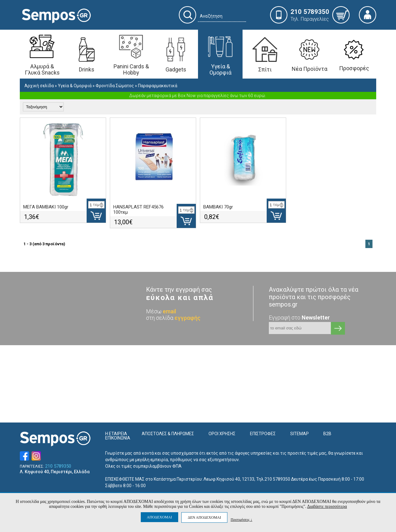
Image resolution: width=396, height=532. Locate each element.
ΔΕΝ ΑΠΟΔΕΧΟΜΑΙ (204, 517)
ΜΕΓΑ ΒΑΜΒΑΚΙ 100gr (46, 207)
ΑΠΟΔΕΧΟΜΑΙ (159, 517)
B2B (327, 434)
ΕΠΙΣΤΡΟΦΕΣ (263, 434)
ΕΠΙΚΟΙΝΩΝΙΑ (118, 438)
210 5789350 (58, 466)
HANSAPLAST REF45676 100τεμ (138, 210)
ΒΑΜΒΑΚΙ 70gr (218, 207)
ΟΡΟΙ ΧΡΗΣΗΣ (222, 434)
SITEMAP (299, 434)
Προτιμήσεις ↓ (241, 519)
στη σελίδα (173, 318)
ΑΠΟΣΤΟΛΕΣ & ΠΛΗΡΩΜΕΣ (168, 434)
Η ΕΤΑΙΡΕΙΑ (116, 434)
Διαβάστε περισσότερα (327, 506)
